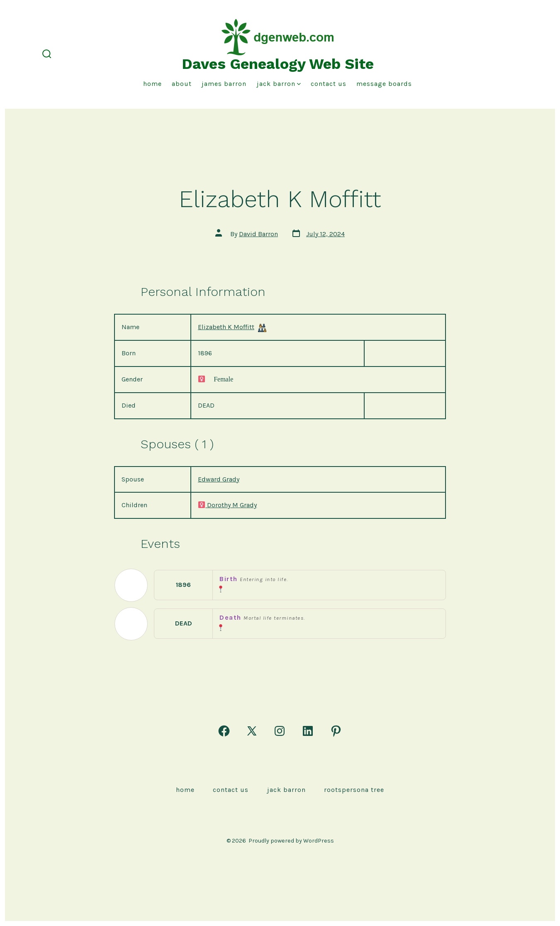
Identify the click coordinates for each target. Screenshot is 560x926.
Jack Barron (279, 84)
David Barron (258, 234)
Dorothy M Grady (227, 505)
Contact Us (329, 84)
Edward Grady (219, 479)
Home (152, 84)
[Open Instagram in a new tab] (280, 731)
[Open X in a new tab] (252, 731)
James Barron (224, 84)
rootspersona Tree (354, 790)
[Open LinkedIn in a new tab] (308, 731)
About (182, 84)
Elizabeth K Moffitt (226, 327)
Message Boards (384, 84)
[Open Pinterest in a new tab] (336, 731)
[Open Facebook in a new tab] (224, 731)
